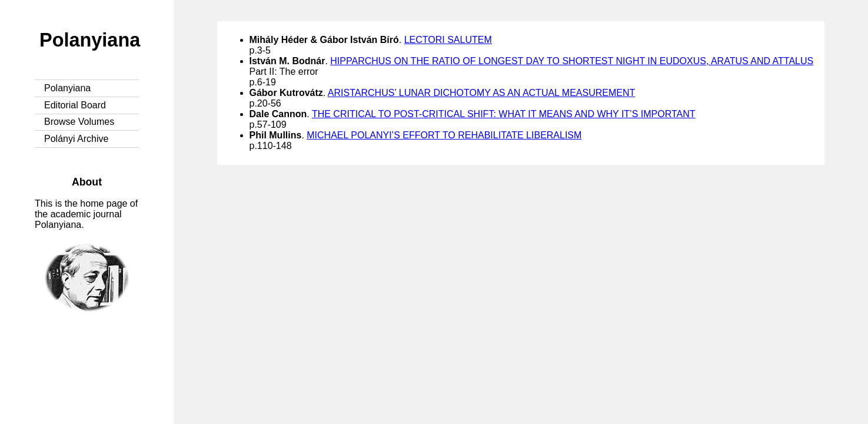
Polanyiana (90, 40)
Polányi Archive (76, 139)
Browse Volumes (79, 122)
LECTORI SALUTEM (448, 40)
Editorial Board (75, 105)
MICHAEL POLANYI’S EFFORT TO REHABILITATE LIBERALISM (444, 135)
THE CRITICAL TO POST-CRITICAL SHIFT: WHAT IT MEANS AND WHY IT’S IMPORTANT (504, 114)
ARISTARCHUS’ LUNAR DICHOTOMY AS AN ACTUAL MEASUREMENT (481, 93)
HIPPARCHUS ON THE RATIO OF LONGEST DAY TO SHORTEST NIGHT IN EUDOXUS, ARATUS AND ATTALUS (572, 61)
